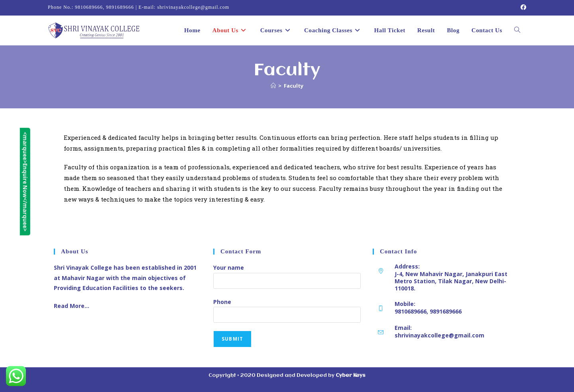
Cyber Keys (351, 375)
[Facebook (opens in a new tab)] (522, 8)
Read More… (72, 306)
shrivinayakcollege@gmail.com (439, 335)
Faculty (294, 86)
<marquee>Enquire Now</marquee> (6, 182)
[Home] (273, 86)
